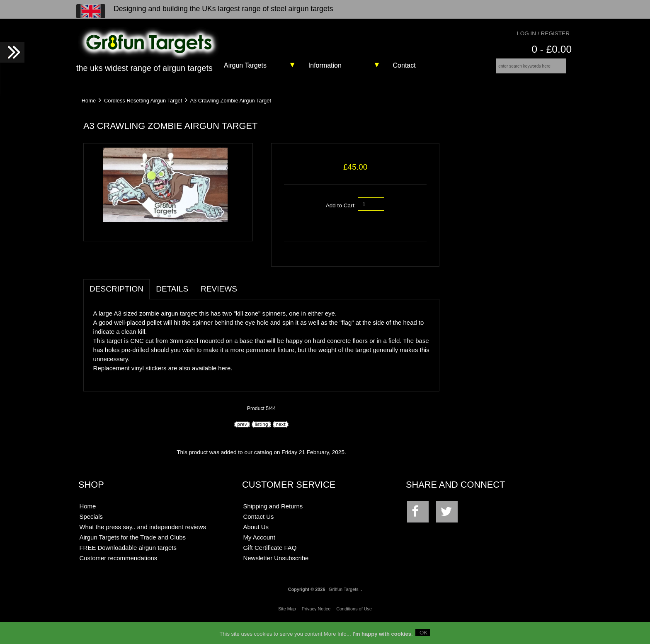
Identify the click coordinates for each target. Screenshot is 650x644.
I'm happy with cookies (382, 636)
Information (325, 65)
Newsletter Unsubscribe (276, 579)
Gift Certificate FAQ (270, 568)
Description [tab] (116, 310)
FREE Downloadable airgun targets (128, 568)
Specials (91, 537)
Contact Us (259, 537)
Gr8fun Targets (344, 610)
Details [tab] (172, 310)
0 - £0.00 (552, 49)
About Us (256, 548)
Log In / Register (543, 33)
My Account (259, 558)
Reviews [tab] (219, 310)
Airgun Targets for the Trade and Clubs (132, 558)
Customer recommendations (118, 579)
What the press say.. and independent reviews (143, 548)
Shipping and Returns (273, 527)
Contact (404, 65)
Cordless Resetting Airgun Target (143, 106)
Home (89, 106)
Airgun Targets (245, 65)
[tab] (250, 305)
